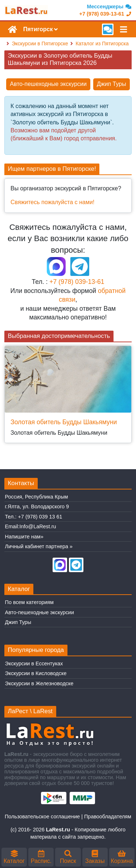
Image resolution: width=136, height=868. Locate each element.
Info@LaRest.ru (38, 526)
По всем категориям (29, 602)
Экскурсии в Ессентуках (34, 664)
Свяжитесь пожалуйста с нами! (52, 202)
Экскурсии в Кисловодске (36, 673)
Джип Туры (112, 84)
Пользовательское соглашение (42, 817)
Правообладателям (108, 817)
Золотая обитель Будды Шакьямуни (64, 422)
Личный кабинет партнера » (39, 546)
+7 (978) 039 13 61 (40, 517)
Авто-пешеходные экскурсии (48, 84)
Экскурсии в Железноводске (39, 683)
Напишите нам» (24, 537)
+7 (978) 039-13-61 (77, 282)
